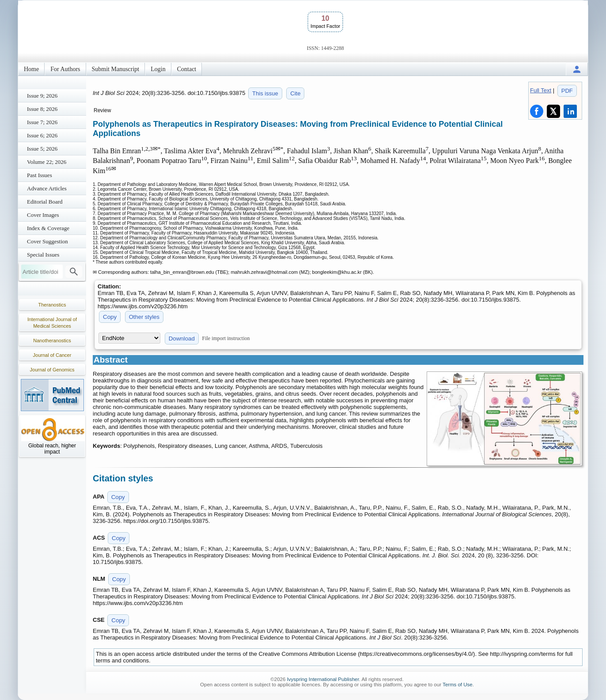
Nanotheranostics (52, 341)
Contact (187, 69)
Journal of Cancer (52, 355)
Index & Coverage (48, 228)
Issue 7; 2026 (42, 122)
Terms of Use (458, 685)
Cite (295, 93)
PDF (567, 91)
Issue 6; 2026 (42, 135)
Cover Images (43, 215)
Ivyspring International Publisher (323, 679)
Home (31, 69)
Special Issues (43, 255)
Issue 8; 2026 (42, 109)
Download (182, 339)
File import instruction (226, 338)
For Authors (65, 69)
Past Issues (40, 175)
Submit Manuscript (116, 69)
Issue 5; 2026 (42, 149)
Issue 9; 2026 (42, 96)
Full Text (541, 90)
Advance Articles (47, 188)
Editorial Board (45, 202)
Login (158, 69)
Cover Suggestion (47, 241)
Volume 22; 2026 (47, 162)
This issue (265, 93)
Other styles (144, 317)
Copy (110, 317)
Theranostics (52, 305)
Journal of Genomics (52, 370)
